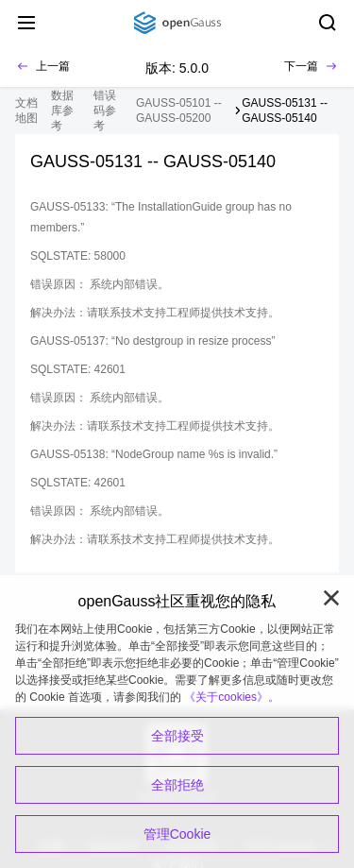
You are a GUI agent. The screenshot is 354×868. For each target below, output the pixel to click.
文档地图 (26, 111)
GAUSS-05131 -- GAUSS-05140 (285, 111)
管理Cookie (177, 834)
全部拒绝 (177, 785)
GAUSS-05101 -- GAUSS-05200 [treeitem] (179, 111)
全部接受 (177, 736)
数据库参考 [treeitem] (62, 111)
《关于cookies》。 (232, 697)
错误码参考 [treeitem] (105, 111)
